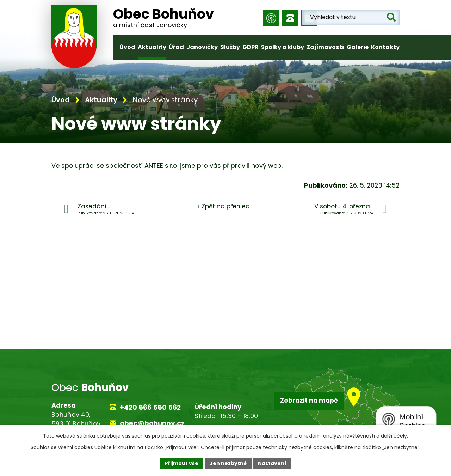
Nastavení (272, 463)
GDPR (251, 47)
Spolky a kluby (283, 47)
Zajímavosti (325, 47)
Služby (230, 47)
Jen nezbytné (228, 463)
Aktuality (152, 47)
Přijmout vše (182, 463)
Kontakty (385, 47)
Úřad (176, 47)
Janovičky (202, 47)
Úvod (127, 47)
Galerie (358, 47)
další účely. (394, 436)
